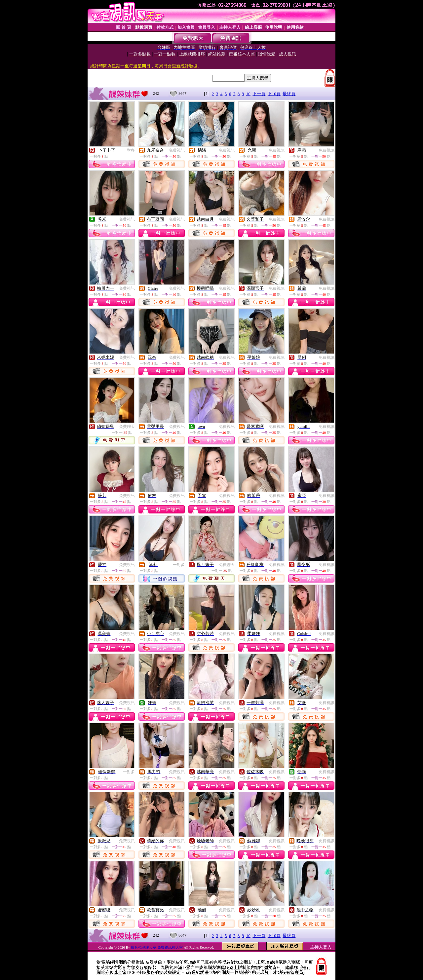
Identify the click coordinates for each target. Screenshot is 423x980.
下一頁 (259, 94)
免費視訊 (177, 150)
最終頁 (289, 94)
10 (248, 94)
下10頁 (274, 94)
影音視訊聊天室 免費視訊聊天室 (157, 947)
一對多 (129, 150)
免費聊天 (127, 427)
